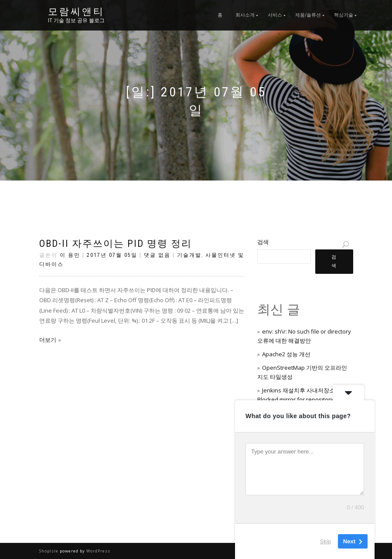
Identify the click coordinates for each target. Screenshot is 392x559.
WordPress (98, 551)
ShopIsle (49, 551)
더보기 (48, 340)
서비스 (275, 15)
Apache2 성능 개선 (286, 354)
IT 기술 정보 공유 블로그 (76, 20)
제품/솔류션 (308, 15)
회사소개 (245, 15)
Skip (326, 541)
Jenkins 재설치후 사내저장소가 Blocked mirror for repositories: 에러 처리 (305, 399)
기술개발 (189, 255)
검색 (263, 242)
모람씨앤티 (76, 12)
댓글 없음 (157, 255)
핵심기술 (344, 15)
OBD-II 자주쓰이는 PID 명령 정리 (116, 244)
